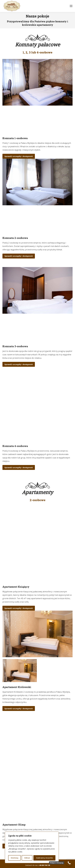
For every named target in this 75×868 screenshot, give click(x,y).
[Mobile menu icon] (71, 6)
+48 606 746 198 (44, 865)
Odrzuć (27, 858)
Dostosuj (14, 858)
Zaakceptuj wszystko (44, 858)
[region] (32, 847)
